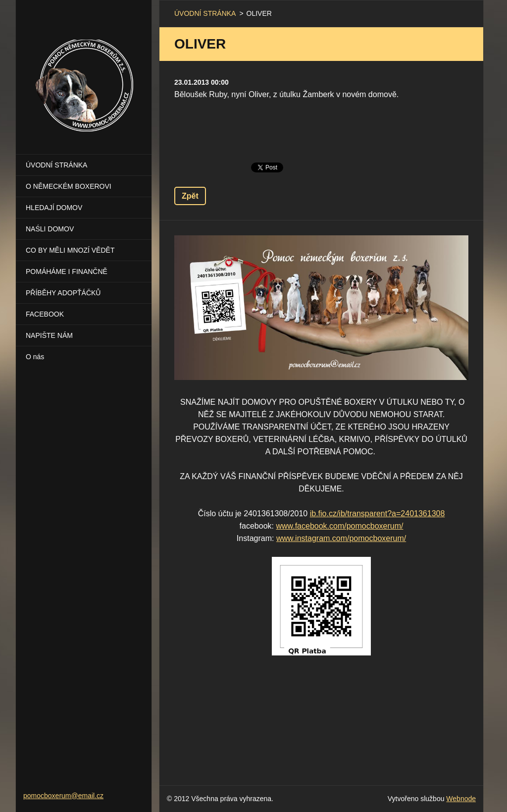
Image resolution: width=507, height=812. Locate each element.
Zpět (190, 196)
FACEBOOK (45, 314)
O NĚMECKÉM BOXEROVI (69, 186)
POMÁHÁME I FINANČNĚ (67, 271)
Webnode (461, 799)
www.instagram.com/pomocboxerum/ (341, 538)
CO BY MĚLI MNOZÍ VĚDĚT (70, 250)
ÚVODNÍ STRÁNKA (56, 165)
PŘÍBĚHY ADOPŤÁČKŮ (63, 293)
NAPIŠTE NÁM (49, 335)
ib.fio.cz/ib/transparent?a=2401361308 (378, 514)
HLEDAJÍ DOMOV (54, 208)
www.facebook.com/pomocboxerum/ (339, 526)
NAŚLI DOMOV (50, 229)
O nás (35, 357)
